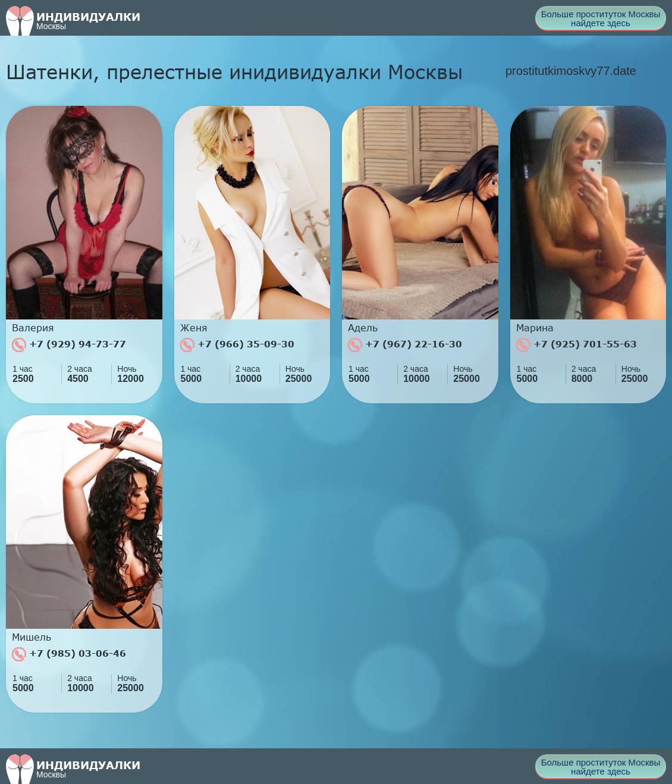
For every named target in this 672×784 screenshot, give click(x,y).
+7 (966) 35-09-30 (237, 345)
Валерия (33, 328)
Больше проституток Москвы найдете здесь (601, 18)
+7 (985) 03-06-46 (69, 654)
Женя (194, 328)
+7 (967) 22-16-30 (405, 345)
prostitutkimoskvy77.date (571, 71)
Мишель (32, 637)
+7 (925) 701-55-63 (577, 345)
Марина (535, 328)
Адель (363, 328)
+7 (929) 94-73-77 (69, 345)
